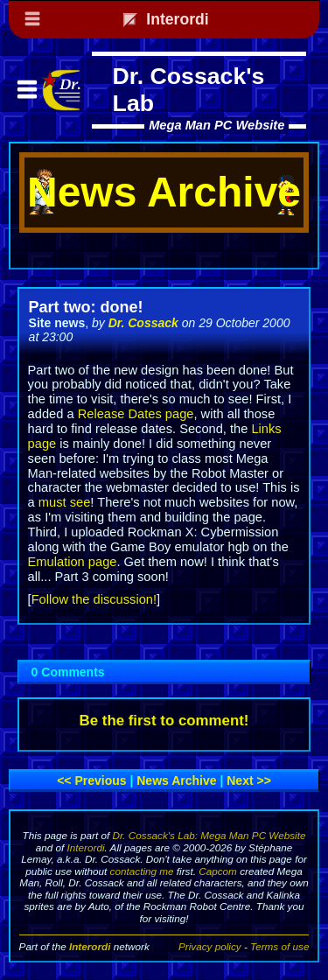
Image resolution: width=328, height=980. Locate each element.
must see (64, 502)
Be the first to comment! (164, 721)
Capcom (218, 871)
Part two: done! (86, 307)
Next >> (249, 780)
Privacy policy (210, 946)
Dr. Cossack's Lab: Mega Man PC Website (209, 835)
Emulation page (73, 562)
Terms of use (279, 946)
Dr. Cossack (143, 323)
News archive (176, 780)
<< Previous (91, 780)
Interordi (86, 847)
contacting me (142, 871)
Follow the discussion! (94, 599)
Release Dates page (136, 414)
